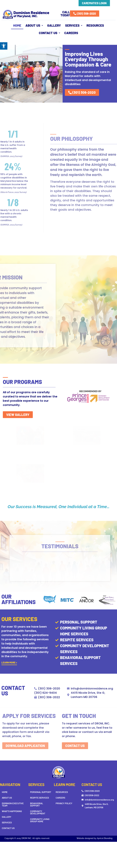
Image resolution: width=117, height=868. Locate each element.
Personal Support (41, 792)
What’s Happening (12, 811)
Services (74, 25)
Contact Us (49, 33)
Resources (95, 25)
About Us (34, 25)
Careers (71, 33)
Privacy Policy (64, 803)
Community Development (38, 812)
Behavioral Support (37, 804)
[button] (4, 46)
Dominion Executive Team (13, 804)
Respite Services (39, 798)
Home (17, 25)
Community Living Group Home (40, 820)
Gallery (54, 25)
